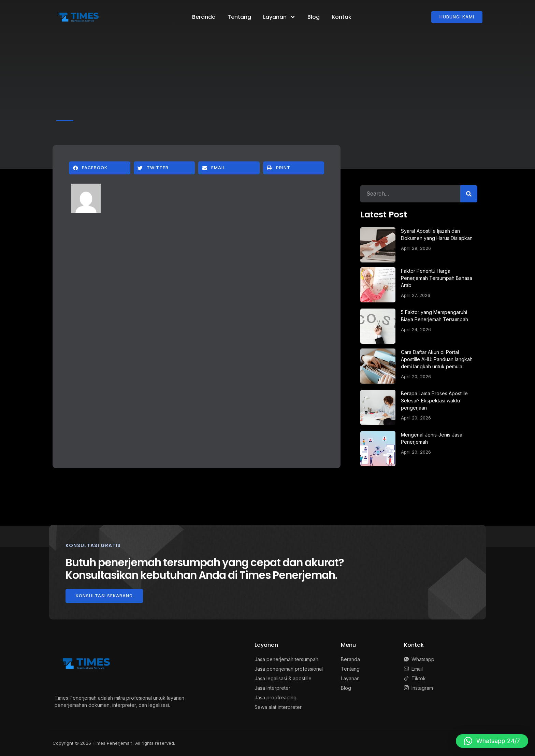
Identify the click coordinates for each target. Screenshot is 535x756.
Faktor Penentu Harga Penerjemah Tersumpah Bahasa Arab (437, 278)
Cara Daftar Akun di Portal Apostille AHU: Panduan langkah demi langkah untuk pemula (437, 359)
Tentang (239, 17)
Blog (314, 17)
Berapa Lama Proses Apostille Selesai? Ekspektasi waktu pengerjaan (434, 401)
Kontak (342, 17)
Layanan (279, 17)
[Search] (469, 194)
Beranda (204, 17)
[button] (100, 168)
